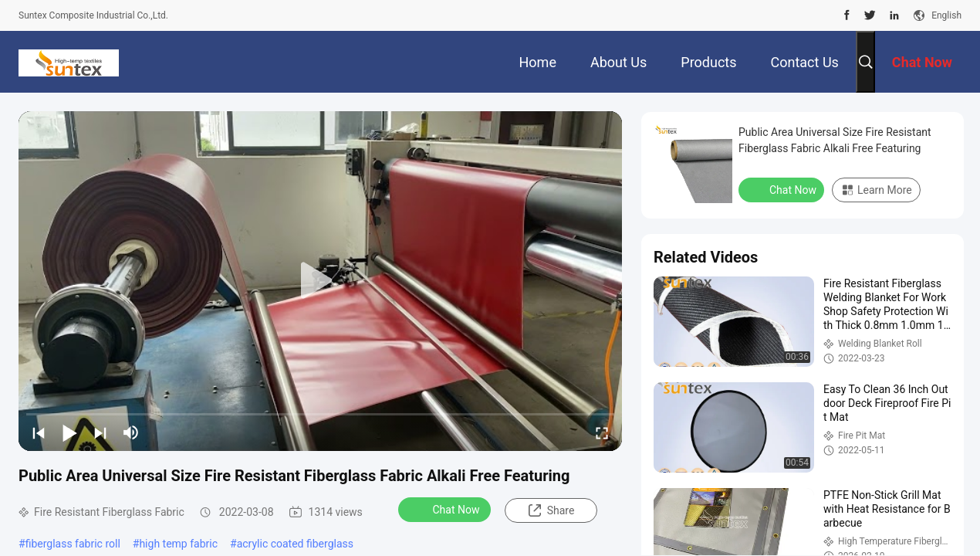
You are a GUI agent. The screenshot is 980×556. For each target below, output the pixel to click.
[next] (100, 432)
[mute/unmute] (131, 432)
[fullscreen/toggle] (602, 432)
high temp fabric (178, 544)
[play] (320, 281)
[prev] (39, 432)
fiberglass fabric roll (73, 544)
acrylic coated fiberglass (295, 544)
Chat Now (446, 509)
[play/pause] (69, 432)
